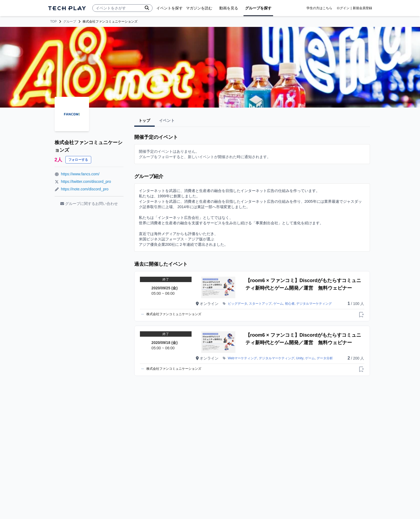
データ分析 (325, 358)
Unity (300, 358)
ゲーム (278, 304)
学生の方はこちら (319, 8)
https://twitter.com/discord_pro (86, 182)
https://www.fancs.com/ (80, 174)
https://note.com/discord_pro (85, 189)
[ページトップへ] (67, 8)
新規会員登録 (362, 8)
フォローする (78, 160)
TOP (54, 22)
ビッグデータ (238, 304)
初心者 (290, 304)
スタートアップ (260, 304)
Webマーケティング (242, 358)
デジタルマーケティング (314, 304)
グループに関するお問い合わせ (89, 204)
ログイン (343, 8)
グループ (70, 22)
